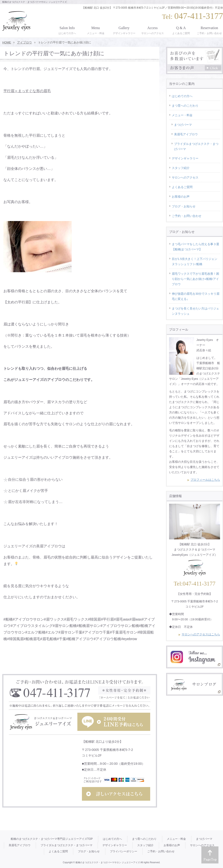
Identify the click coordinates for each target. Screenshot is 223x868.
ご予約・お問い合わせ (187, 216)
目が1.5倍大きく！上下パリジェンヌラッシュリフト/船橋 (195, 262)
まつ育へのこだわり (185, 106)
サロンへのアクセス (185, 177)
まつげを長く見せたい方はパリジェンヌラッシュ (195, 311)
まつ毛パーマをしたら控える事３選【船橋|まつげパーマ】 (195, 247)
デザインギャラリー (185, 158)
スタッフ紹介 (181, 168)
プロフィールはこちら (205, 480)
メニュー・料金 (182, 115)
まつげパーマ (183, 125)
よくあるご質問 (182, 187)
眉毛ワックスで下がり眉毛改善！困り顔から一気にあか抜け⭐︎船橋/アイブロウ (195, 279)
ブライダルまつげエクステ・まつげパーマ (196, 146)
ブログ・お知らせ (184, 206)
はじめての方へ (182, 96)
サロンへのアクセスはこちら (201, 634)
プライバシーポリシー (124, 851)
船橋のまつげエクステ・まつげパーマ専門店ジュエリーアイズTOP (52, 839)
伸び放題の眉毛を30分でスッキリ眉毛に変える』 (196, 296)
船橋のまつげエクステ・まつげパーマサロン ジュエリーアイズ (108, 862)
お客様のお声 (181, 197)
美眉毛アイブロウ (186, 134)
